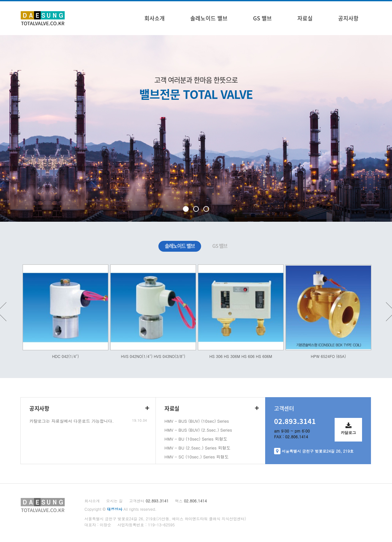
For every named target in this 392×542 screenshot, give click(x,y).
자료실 (305, 18)
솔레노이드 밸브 (209, 18)
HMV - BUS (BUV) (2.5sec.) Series (198, 430)
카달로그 (348, 427)
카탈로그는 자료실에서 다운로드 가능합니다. (72, 421)
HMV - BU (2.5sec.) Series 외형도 (197, 448)
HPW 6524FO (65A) (328, 356)
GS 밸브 (262, 18)
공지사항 (348, 18)
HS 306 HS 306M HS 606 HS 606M (241, 356)
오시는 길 (114, 501)
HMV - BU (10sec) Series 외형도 (196, 439)
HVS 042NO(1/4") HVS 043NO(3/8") (153, 356)
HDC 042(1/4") (65, 356)
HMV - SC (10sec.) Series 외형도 (196, 457)
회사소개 (155, 18)
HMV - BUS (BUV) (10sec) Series (197, 421)
